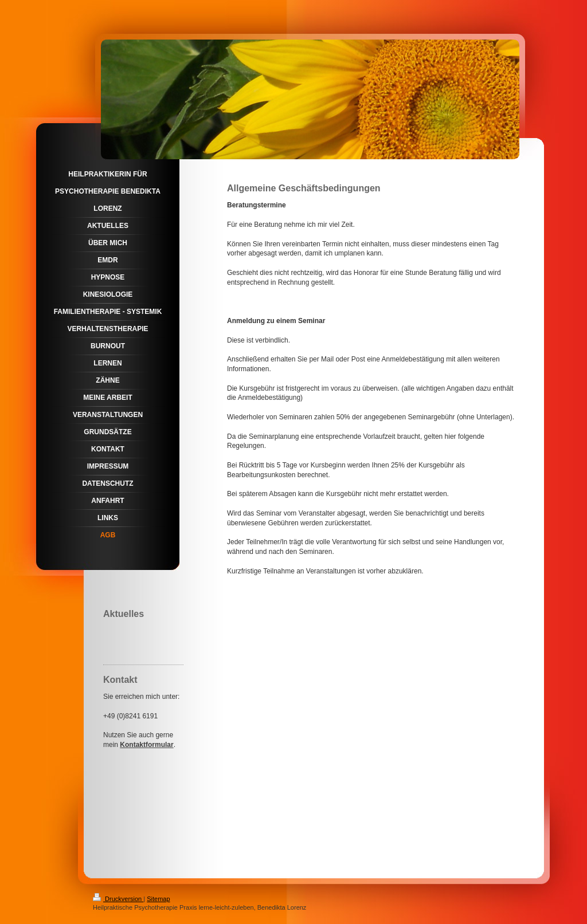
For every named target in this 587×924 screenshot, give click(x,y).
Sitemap (158, 899)
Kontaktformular (146, 745)
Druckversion (118, 899)
